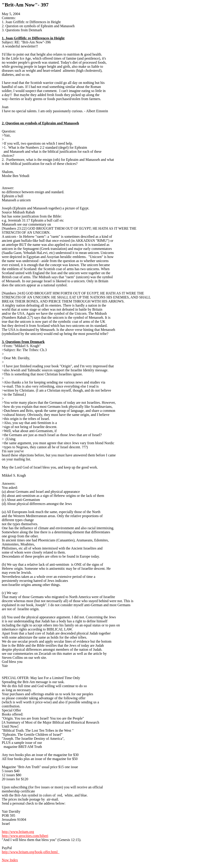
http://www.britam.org (18, 832)
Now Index (10, 860)
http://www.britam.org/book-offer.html (31, 852)
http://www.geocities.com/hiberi (25, 836)
